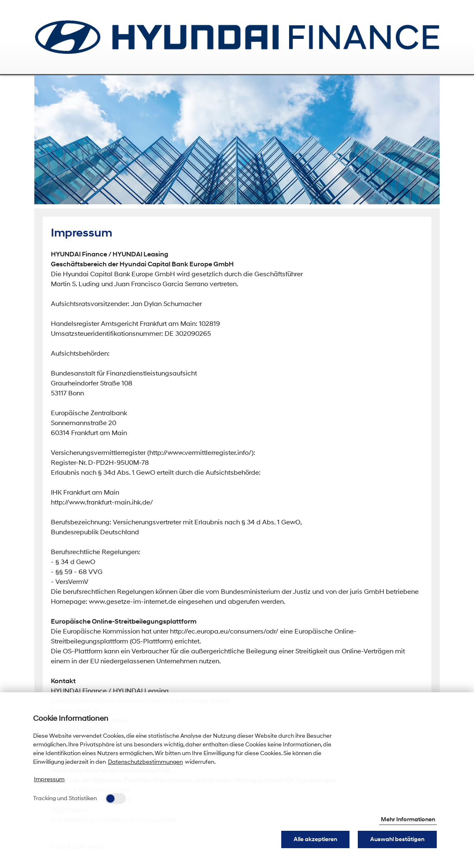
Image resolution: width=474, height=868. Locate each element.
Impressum (49, 779)
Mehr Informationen (408, 819)
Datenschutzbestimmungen (145, 762)
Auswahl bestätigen (397, 839)
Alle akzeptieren (315, 839)
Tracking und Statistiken (65, 798)
